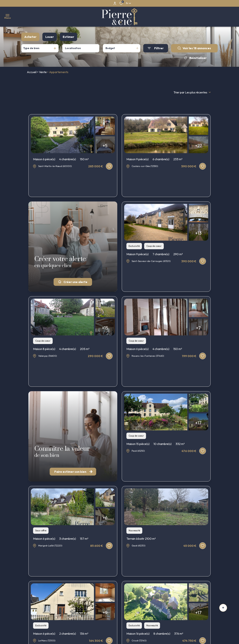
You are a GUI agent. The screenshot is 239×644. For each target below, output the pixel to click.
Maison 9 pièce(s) (154, 159)
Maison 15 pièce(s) (156, 444)
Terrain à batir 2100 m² (141, 539)
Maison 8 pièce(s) (61, 349)
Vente (43, 72)
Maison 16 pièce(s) (155, 634)
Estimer (68, 37)
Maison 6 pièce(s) (61, 159)
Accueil (32, 72)
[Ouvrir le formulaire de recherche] (156, 48)
